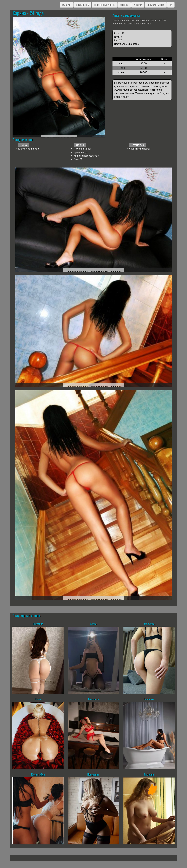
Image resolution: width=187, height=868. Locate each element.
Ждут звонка (82, 5)
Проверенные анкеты (105, 5)
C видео (124, 5)
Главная (66, 5)
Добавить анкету (156, 5)
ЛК (171, 5)
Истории (138, 5)
